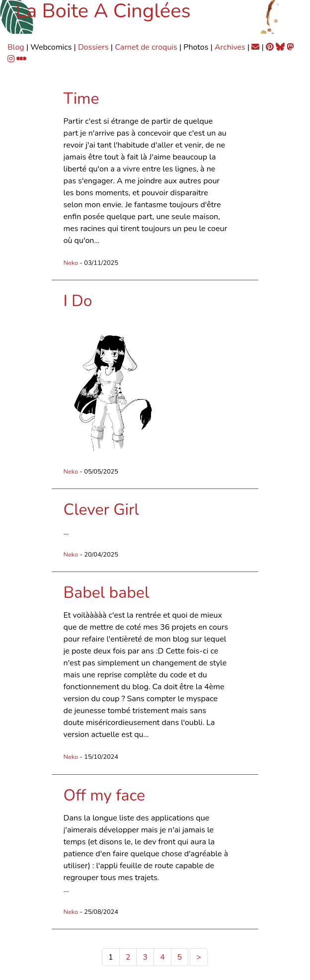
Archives (230, 47)
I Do (78, 301)
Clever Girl (101, 510)
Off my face (105, 795)
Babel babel (107, 593)
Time (81, 99)
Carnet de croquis (146, 47)
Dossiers (93, 47)
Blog (16, 47)
